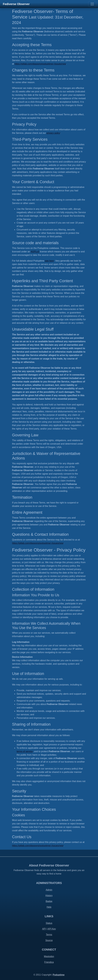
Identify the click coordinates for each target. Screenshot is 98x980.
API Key (52, 929)
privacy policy (53, 133)
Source (49, 940)
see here (49, 261)
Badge (49, 901)
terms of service (25, 751)
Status (49, 923)
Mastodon (49, 956)
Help (49, 907)
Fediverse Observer (16, 4)
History (49, 896)
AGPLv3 (35, 252)
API (44, 929)
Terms (49, 935)
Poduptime (59, 975)
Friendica (49, 962)
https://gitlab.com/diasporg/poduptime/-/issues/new (40, 64)
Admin (49, 890)
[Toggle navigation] (92, 4)
